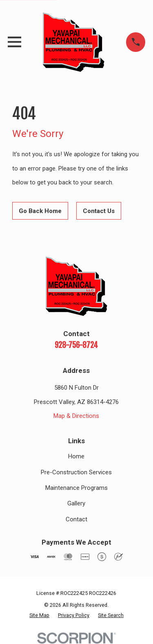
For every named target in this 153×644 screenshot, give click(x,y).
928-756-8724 (76, 345)
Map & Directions (76, 416)
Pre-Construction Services (76, 472)
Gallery (76, 503)
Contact (76, 519)
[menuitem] (39, 615)
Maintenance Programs (76, 488)
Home (76, 456)
